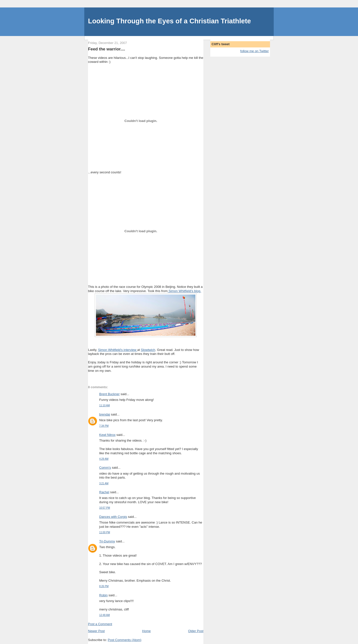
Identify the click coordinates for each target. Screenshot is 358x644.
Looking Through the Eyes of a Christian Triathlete (169, 21)
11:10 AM (105, 405)
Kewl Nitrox (107, 435)
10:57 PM (105, 508)
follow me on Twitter (254, 51)
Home (147, 631)
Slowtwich (148, 350)
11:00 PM (105, 532)
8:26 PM (104, 586)
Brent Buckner (109, 394)
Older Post (196, 631)
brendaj (105, 414)
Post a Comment (100, 624)
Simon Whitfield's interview (118, 350)
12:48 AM (105, 615)
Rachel (104, 492)
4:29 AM (104, 459)
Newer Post (96, 631)
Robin (103, 595)
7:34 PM (104, 426)
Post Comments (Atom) (125, 640)
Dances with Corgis (113, 517)
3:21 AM (104, 483)
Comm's (105, 468)
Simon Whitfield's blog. (184, 291)
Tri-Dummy (107, 541)
